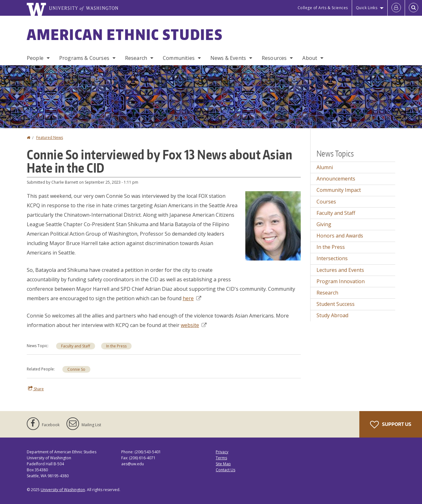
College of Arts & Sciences (323, 8)
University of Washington (63, 490)
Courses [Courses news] (326, 202)
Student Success (336, 304)
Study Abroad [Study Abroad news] (332, 315)
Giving (324, 224)
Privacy (222, 452)
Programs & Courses (84, 58)
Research (136, 58)
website (194, 325)
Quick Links (367, 8)
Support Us (391, 425)
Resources (274, 58)
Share (36, 389)
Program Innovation (341, 281)
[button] (273, 225)
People (35, 58)
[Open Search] (413, 8)
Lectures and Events (340, 270)
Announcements (336, 179)
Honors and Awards (340, 236)
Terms (221, 458)
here (192, 298)
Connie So (76, 369)
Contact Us (225, 470)
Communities (179, 58)
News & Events (228, 58)
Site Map (223, 464)
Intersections (332, 258)
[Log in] (396, 8)
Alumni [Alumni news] (325, 167)
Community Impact (339, 190)
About (310, 58)
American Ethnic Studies (125, 34)
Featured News (50, 137)
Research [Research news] (327, 293)
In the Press (116, 346)
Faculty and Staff (76, 346)
